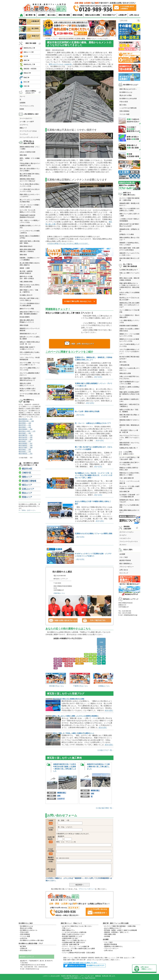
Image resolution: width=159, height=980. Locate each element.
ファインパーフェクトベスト (129, 541)
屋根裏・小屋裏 (25, 268)
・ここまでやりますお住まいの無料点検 (74, 932)
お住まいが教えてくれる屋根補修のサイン (129, 293)
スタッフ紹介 (124, 557)
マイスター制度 (124, 114)
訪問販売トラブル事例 (127, 234)
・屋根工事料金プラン (68, 930)
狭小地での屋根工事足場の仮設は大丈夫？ (129, 358)
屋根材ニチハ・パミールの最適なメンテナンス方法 (129, 335)
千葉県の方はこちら (81, 686)
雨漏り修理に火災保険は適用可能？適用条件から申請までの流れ (129, 394)
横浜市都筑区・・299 (26, 445)
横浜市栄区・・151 (25, 452)
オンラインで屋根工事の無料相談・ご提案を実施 (129, 199)
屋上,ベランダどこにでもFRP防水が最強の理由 (30, 201)
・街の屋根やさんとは (26, 926)
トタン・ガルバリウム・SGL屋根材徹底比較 (30, 358)
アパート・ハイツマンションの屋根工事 (129, 482)
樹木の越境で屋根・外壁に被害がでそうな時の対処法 (129, 249)
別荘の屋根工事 (124, 492)
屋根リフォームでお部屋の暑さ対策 (129, 506)
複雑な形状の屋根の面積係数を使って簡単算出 (27, 250)
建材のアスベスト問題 (27, 309)
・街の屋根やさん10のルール (28, 930)
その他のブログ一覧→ (105, 750)
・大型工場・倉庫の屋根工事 (70, 944)
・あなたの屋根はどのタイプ (112, 928)
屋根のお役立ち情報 (92, 15)
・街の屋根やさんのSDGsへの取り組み (31, 940)
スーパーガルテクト (26, 118)
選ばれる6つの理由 (126, 95)
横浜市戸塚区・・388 (26, 447)
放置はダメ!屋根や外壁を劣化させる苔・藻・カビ (30, 343)
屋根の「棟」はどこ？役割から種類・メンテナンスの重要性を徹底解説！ (76, 716)
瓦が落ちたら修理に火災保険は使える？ (129, 388)
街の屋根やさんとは (126, 92)
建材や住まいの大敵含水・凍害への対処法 (27, 277)
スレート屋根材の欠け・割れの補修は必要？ (129, 316)
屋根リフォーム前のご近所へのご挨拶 (129, 215)
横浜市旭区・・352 (25, 433)
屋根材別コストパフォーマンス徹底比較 (30, 329)
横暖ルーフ (23, 128)
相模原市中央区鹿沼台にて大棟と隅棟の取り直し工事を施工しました (98, 767)
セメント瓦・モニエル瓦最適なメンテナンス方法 (27, 211)
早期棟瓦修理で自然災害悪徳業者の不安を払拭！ (27, 216)
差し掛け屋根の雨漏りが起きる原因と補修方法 (30, 264)
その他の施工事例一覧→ (105, 808)
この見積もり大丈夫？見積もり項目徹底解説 (129, 220)
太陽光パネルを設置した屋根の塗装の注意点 (129, 330)
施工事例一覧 (31, 15)
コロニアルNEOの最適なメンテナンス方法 (129, 345)
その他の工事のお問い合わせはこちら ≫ (79, 301)
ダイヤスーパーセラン (127, 532)
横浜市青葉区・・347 (26, 443)
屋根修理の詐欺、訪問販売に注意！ (129, 230)
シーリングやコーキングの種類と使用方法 (30, 232)
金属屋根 (23, 103)
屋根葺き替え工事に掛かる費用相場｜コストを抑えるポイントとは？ (129, 305)
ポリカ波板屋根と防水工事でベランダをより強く (129, 463)
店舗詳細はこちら (59, 593)
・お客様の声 (23, 948)
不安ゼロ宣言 (124, 102)
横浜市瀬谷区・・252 (26, 454)
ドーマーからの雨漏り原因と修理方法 (30, 395)
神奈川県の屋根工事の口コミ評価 (129, 259)
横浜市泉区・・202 (25, 449)
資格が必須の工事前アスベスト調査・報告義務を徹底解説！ (30, 313)
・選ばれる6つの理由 (25, 928)
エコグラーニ (24, 125)
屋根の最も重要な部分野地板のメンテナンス (27, 321)
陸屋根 (22, 109)
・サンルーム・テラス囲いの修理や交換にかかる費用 (78, 949)
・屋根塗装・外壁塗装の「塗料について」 (116, 932)
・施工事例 (22, 946)
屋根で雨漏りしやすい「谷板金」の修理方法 (29, 291)
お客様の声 (122, 15)
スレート (23, 96)
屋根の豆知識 (77, 15)
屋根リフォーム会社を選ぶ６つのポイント (129, 369)
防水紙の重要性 (25, 317)
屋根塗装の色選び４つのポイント (129, 421)
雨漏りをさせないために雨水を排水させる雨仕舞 (30, 286)
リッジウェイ (24, 134)
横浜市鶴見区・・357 (26, 419)
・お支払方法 (23, 938)
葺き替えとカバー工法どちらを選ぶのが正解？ (129, 299)
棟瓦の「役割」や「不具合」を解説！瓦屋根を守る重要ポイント (74, 733)
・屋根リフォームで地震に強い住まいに (74, 940)
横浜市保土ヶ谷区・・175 (27, 431)
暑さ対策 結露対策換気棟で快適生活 (26, 272)
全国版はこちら (104, 686)
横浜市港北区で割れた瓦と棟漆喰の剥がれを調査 (69, 699)
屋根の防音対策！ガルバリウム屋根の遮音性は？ (129, 444)
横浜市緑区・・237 (25, 441)
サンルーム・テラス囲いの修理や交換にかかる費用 (129, 487)
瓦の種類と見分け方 (26, 295)
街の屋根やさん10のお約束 (128, 99)
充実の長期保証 (124, 111)
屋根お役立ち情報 (125, 373)
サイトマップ (124, 573)
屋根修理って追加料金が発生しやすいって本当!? (129, 244)
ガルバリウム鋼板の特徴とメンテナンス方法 (30, 369)
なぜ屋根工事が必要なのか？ (129, 270)
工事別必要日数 (124, 365)
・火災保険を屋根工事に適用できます (73, 942)
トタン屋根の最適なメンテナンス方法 (129, 321)
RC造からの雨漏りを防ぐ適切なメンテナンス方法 (28, 390)
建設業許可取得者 (125, 560)
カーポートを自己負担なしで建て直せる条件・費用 (129, 458)
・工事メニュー (66, 928)
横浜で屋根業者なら (126, 564)
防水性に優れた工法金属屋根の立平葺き (30, 237)
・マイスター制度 (24, 936)
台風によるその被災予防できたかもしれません (129, 377)
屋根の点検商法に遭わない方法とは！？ (129, 239)
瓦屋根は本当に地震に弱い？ (129, 448)
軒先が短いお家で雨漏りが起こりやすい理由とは (30, 299)
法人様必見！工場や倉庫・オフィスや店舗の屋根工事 (129, 496)
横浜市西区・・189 (25, 423)
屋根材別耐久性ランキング (28, 334)
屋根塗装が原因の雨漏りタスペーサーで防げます (27, 180)
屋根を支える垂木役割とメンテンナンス (27, 384)
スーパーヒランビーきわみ (28, 131)
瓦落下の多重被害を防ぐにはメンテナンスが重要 (129, 383)
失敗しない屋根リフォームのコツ (129, 274)
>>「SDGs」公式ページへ (27, 510)
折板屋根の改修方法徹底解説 (129, 326)
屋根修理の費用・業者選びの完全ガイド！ (129, 204)
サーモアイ (123, 535)
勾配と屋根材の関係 (26, 282)
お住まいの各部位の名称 (27, 152)
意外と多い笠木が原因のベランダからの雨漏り (30, 170)
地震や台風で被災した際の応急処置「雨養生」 (30, 242)
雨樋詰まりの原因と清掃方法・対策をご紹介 (129, 469)
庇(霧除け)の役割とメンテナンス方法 (30, 227)
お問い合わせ (134, 15)
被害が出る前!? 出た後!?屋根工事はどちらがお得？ (129, 225)
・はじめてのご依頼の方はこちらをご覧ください (76, 926)
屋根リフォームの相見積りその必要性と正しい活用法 (129, 210)
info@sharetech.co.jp (131, 615)
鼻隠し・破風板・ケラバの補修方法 (30, 159)
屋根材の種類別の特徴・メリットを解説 (30, 148)
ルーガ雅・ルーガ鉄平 (27, 122)
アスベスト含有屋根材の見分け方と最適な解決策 (30, 304)
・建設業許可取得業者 (110, 944)
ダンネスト (123, 545)
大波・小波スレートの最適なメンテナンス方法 (30, 221)
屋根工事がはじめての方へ (128, 89)
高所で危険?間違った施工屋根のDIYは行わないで (28, 379)
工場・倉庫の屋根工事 (127, 478)
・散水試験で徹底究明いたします (71, 936)
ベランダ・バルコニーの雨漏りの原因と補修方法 (30, 206)
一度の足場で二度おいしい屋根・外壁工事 (129, 431)
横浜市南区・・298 (25, 427)
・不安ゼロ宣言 (24, 932)
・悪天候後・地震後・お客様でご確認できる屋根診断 (120, 930)
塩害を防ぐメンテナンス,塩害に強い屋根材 (30, 338)
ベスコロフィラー (125, 538)
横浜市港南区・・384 (26, 429)
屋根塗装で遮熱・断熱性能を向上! (129, 426)
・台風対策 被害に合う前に (69, 938)
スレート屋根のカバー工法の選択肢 (129, 311)
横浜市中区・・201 (25, 425)
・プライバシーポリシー (111, 948)
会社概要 (41, 15)
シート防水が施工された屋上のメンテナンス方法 (30, 190)
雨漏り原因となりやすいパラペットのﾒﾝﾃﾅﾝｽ (30, 195)
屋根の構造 (23, 155)
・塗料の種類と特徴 (109, 934)
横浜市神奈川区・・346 (26, 421)
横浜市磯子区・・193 (26, 435)
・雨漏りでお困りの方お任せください (73, 934)
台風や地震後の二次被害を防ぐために (129, 400)
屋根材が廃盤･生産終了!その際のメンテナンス (27, 348)
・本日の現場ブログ (25, 950)
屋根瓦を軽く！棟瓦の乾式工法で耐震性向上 (129, 405)
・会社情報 (106, 936)
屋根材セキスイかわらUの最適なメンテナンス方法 (129, 340)
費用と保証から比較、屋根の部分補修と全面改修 (129, 279)
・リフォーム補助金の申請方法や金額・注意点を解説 (78, 953)
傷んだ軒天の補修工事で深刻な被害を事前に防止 (30, 175)
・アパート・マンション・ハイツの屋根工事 (75, 946)
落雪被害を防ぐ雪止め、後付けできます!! (129, 501)
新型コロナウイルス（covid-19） (61, 64)
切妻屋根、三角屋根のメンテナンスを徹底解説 (30, 259)
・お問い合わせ (108, 950)
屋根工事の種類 (64, 15)
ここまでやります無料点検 (128, 108)
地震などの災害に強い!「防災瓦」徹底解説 (129, 411)
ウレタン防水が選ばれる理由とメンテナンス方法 (30, 185)
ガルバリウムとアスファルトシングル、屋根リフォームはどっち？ (129, 437)
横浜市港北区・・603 (26, 439)
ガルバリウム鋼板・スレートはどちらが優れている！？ (30, 364)
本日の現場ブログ (109, 15)
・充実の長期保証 (24, 934)
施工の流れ (52, 15)
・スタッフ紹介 (108, 942)
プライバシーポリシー (87, 889)
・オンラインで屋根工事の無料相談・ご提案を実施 (119, 926)
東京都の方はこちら (57, 686)
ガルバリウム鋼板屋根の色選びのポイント (30, 374)
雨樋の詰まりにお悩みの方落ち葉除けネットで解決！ (129, 474)
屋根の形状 (23, 255)
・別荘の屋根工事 (66, 951)
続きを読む (98, 377)
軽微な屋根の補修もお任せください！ (129, 511)
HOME (48, 39)
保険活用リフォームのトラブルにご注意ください (129, 254)
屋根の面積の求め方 (26, 246)
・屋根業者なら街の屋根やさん (113, 946)
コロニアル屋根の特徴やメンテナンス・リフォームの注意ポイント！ (129, 351)
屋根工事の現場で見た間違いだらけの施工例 (129, 416)
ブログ (55, 39)
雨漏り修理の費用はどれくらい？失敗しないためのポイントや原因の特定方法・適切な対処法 (129, 286)
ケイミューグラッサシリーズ (29, 137)
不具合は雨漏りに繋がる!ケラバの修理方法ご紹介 (30, 164)
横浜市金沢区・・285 (26, 437)
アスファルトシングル (27, 106)
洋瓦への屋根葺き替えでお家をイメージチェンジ (30, 353)
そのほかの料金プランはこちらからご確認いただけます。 (68, 243)
